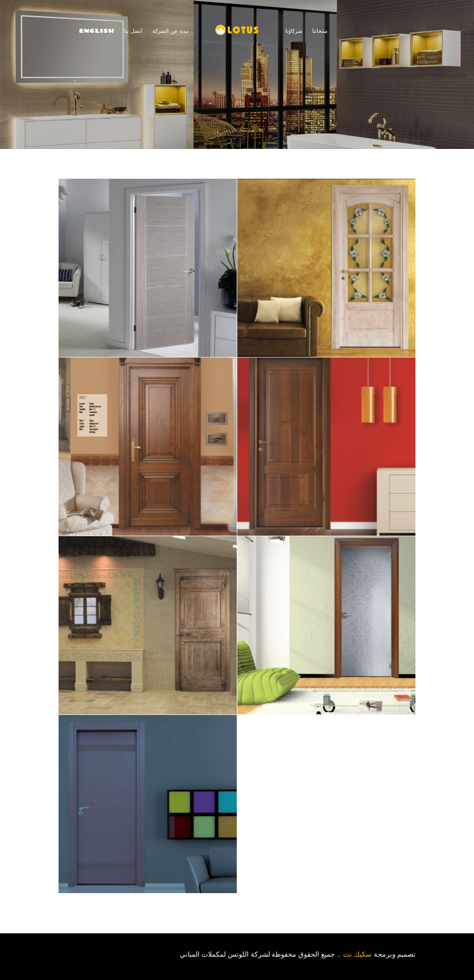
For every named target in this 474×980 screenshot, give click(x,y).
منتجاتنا (320, 31)
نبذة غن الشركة (170, 31)
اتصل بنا (133, 31)
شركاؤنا (294, 31)
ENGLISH (97, 31)
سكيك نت (358, 954)
